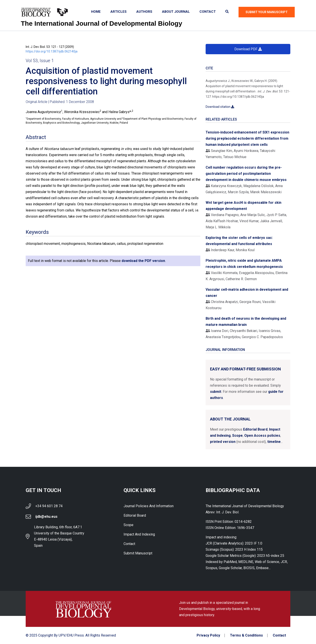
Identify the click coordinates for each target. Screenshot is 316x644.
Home (96, 12)
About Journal (176, 12)
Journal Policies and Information (149, 506)
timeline (274, 442)
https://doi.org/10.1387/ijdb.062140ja (52, 51)
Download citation (220, 107)
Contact (208, 12)
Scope (237, 436)
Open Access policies (262, 436)
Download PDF (248, 49)
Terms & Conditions (246, 635)
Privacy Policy (208, 635)
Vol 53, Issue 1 (40, 61)
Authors (144, 12)
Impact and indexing (139, 534)
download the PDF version (143, 261)
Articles (118, 12)
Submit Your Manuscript (267, 12)
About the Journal (230, 419)
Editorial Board (255, 429)
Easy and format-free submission (245, 369)
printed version (223, 442)
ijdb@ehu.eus (46, 517)
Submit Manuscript (138, 553)
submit (216, 392)
